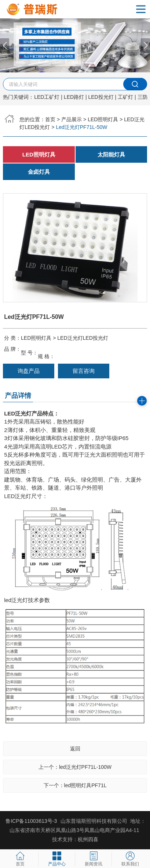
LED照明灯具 (103, 119)
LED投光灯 (101, 97)
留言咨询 (84, 371)
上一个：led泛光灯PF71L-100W (75, 767)
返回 (75, 749)
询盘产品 (29, 371)
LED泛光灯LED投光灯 (83, 338)
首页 (50, 119)
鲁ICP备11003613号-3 (31, 821)
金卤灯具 (39, 172)
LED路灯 (74, 97)
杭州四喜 (88, 839)
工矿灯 (125, 97)
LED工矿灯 (47, 97)
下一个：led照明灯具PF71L (75, 785)
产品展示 (72, 119)
